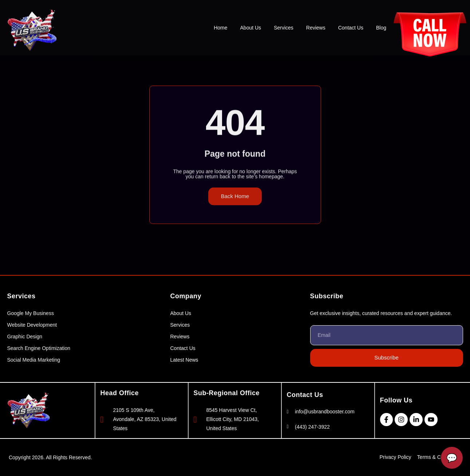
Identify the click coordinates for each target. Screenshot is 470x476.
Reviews (316, 28)
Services (284, 28)
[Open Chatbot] (452, 458)
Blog (381, 28)
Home (220, 28)
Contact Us (351, 28)
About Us (251, 28)
